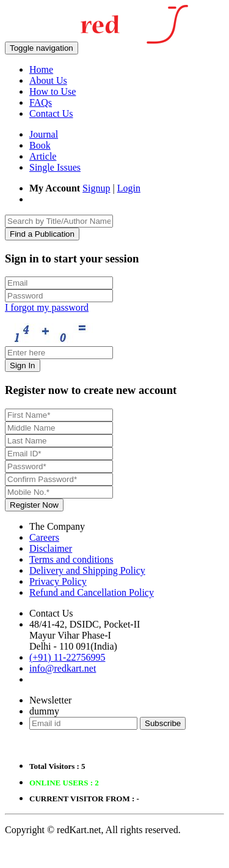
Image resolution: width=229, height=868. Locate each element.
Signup (96, 188)
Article (43, 156)
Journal (44, 134)
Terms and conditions (71, 559)
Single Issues (55, 167)
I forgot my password (47, 307)
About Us (48, 80)
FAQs (41, 102)
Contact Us (51, 113)
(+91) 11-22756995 (67, 657)
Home (41, 69)
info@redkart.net (63, 668)
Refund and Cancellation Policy (92, 592)
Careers (44, 537)
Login (129, 188)
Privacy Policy (58, 581)
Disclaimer (51, 548)
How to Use (53, 91)
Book (40, 145)
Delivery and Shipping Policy (87, 570)
